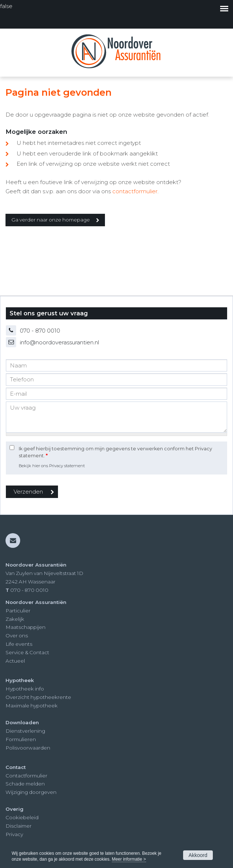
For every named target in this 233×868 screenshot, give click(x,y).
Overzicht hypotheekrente (38, 697)
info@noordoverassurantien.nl (59, 342)
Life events (19, 644)
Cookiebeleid (22, 817)
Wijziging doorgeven (31, 792)
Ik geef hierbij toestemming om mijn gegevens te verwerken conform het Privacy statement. (115, 452)
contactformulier (135, 191)
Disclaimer (19, 826)
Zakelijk (15, 619)
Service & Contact (27, 652)
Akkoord (198, 855)
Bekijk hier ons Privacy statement (52, 466)
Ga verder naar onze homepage (51, 220)
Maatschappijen (26, 627)
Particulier (18, 611)
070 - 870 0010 (40, 331)
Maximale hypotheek (32, 706)
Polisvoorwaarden (28, 748)
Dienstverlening (25, 731)
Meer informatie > (129, 859)
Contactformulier (26, 776)
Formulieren (21, 739)
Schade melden (25, 784)
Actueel (15, 661)
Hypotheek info (25, 689)
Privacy (14, 834)
